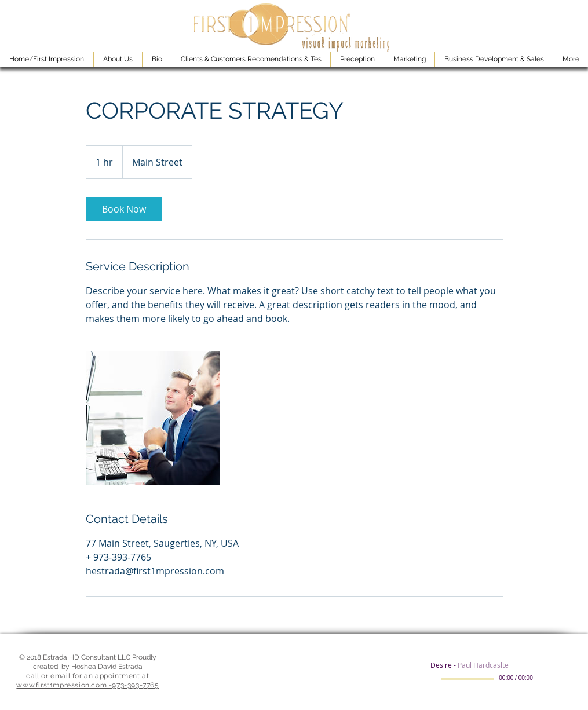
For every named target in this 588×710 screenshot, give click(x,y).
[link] (124, 209)
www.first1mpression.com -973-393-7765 (87, 685)
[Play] (435, 679)
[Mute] (545, 679)
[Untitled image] (153, 418)
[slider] (558, 679)
